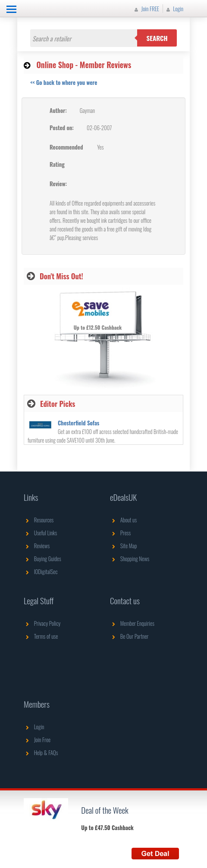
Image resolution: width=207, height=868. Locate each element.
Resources (39, 520)
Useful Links (40, 533)
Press (120, 533)
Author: (58, 110)
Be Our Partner (129, 636)
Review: (58, 184)
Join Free (37, 740)
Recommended (66, 147)
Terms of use (41, 636)
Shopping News (130, 559)
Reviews (37, 546)
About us (123, 520)
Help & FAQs (41, 752)
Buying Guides (42, 559)
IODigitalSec (41, 571)
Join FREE (146, 9)
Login (174, 9)
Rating (57, 164)
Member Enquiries (132, 623)
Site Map (124, 546)
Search (157, 38)
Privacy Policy (42, 623)
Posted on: (62, 128)
